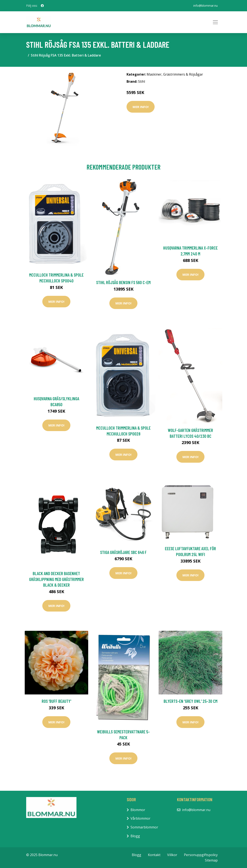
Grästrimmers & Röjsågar (183, 74)
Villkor (172, 855)
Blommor (138, 810)
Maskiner (154, 74)
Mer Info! (141, 107)
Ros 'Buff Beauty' (56, 701)
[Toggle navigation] (215, 22)
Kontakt (154, 855)
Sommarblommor (144, 827)
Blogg (135, 836)
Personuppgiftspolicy (201, 855)
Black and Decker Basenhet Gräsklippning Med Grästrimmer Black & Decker (56, 579)
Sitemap (211, 860)
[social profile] (42, 6)
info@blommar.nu (206, 6)
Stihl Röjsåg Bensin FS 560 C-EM (123, 282)
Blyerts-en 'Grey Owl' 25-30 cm (191, 701)
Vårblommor (140, 818)
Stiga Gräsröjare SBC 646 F (123, 552)
